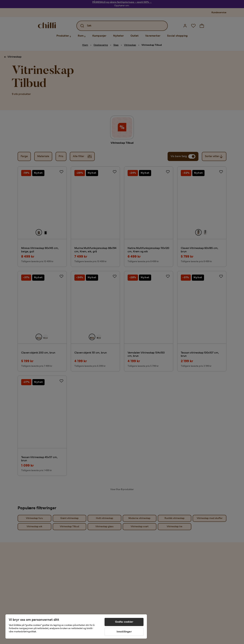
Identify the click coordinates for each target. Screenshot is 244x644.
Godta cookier (124, 622)
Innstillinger (124, 632)
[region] (76, 626)
